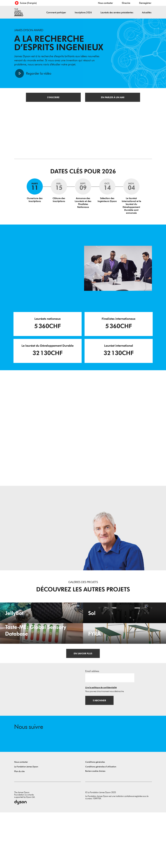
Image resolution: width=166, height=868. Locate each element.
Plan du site (19, 827)
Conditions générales (95, 818)
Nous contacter (105, 3)
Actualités (147, 13)
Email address (92, 726)
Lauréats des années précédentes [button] (117, 13)
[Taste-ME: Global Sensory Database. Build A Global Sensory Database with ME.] (42, 675)
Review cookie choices (95, 827)
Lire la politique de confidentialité (101, 742)
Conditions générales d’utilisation (101, 822)
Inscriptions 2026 (83, 13)
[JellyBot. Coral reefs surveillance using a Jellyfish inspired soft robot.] (42, 628)
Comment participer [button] (56, 13)
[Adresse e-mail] (110, 732)
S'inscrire (126, 3)
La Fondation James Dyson (26, 822)
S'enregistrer (145, 3)
